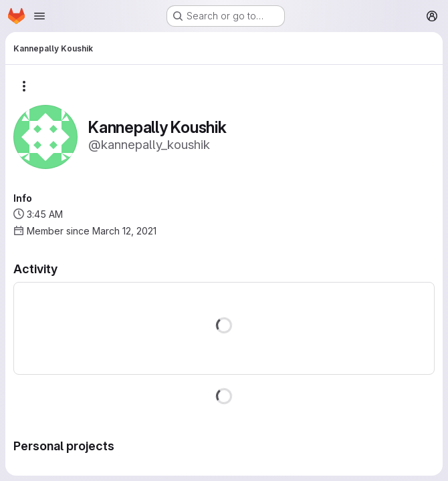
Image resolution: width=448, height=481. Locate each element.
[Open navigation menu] (39, 16)
